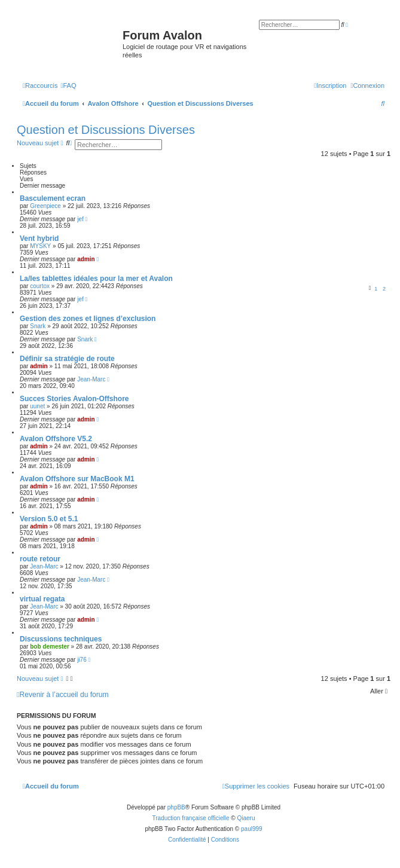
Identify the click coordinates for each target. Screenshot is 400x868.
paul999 (252, 829)
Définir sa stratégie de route (67, 359)
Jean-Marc (91, 379)
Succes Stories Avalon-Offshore (74, 399)
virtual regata (42, 599)
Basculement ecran (53, 198)
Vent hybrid (39, 239)
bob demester (50, 647)
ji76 (82, 660)
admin (86, 259)
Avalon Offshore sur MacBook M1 (77, 479)
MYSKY (40, 246)
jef (80, 219)
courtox (40, 286)
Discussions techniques (61, 639)
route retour (40, 559)
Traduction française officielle (191, 818)
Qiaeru (246, 818)
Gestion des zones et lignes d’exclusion (88, 319)
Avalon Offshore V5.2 (56, 439)
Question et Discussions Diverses (106, 130)
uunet (37, 406)
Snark (38, 326)
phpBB (176, 807)
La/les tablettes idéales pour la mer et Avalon (96, 279)
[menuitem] (68, 85)
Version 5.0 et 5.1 (49, 519)
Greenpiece (45, 206)
